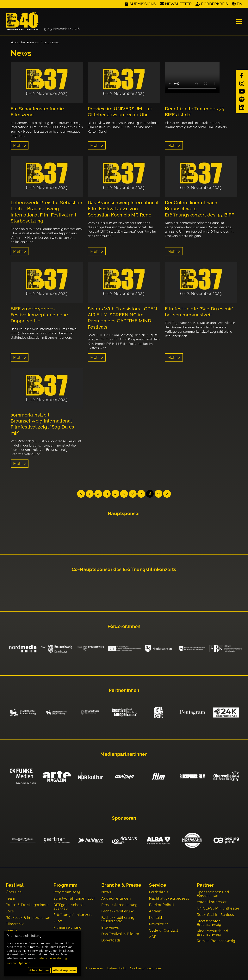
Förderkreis (214, 4)
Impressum (95, 969)
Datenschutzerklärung (52, 958)
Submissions (143, 4)
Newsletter (178, 4)
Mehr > (20, 145)
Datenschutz (117, 969)
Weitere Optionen (18, 963)
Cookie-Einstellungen (146, 969)
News (56, 43)
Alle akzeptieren (65, 970)
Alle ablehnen (39, 970)
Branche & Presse (38, 43)
